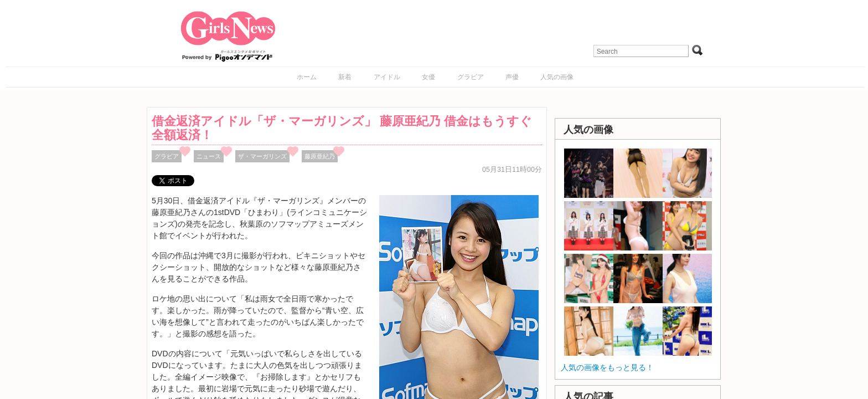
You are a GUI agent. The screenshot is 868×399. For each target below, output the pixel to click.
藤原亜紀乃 (320, 156)
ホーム (307, 77)
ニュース (209, 156)
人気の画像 (557, 77)
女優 (428, 77)
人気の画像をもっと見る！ (607, 367)
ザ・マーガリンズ (262, 156)
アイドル (387, 77)
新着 (345, 77)
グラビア (471, 77)
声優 (512, 77)
